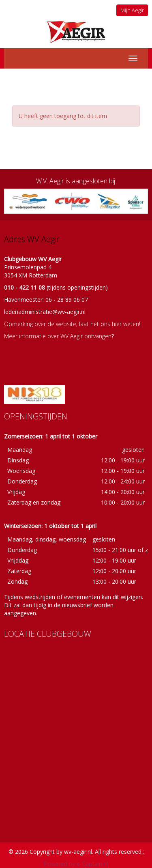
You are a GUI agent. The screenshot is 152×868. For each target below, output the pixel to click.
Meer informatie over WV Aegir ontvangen (58, 336)
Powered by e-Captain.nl (76, 864)
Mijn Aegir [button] (132, 10)
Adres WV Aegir (32, 239)
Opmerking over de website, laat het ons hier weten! (72, 324)
